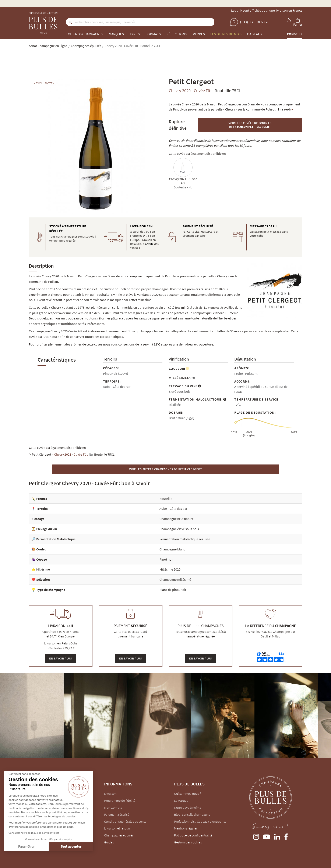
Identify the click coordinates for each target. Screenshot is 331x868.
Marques (116, 34)
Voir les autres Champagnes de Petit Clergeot (165, 469)
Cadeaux (255, 34)
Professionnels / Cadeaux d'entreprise (200, 821)
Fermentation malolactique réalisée (185, 539)
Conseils (295, 34)
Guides (109, 842)
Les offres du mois (226, 34)
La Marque (181, 800)
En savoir (285, 109)
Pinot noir (167, 559)
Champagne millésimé (175, 579)
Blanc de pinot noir (173, 590)
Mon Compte (113, 807)
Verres (199, 34)
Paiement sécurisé (117, 814)
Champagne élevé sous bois (179, 529)
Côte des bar (179, 509)
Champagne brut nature (177, 519)
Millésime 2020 (170, 569)
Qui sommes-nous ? (187, 793)
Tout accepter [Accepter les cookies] (34, 847)
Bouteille (166, 499)
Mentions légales (186, 828)
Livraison (110, 793)
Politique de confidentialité (193, 835)
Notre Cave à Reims (187, 807)
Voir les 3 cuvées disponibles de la (250, 125)
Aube (163, 509)
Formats (153, 34)
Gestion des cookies (188, 842)
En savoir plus (61, 658)
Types (135, 34)
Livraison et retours (117, 828)
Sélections (177, 34)
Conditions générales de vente (125, 821)
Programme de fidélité (120, 800)
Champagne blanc (172, 549)
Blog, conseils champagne (192, 814)
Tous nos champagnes (85, 34)
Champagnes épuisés (119, 835)
